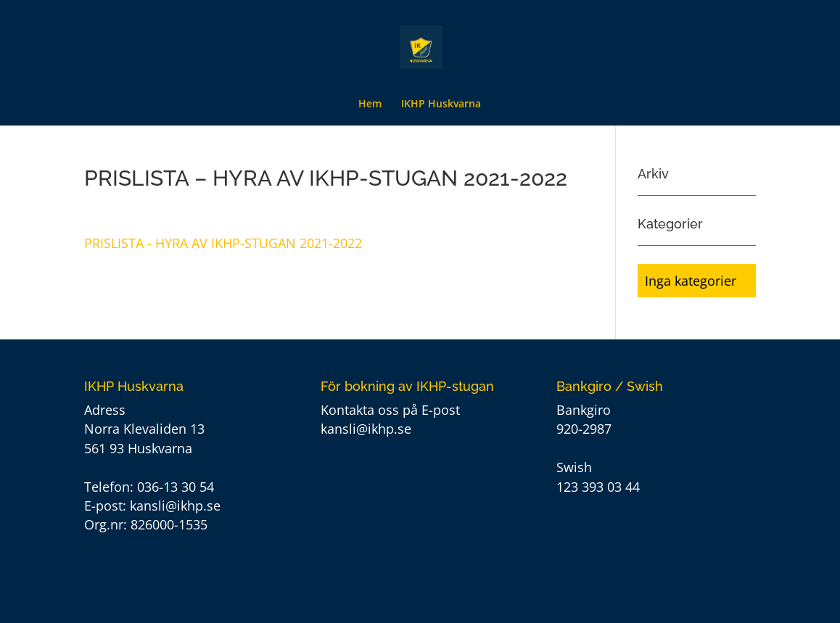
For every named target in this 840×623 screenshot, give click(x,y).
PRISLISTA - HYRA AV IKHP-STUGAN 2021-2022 (223, 243)
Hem (370, 104)
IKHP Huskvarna (441, 104)
